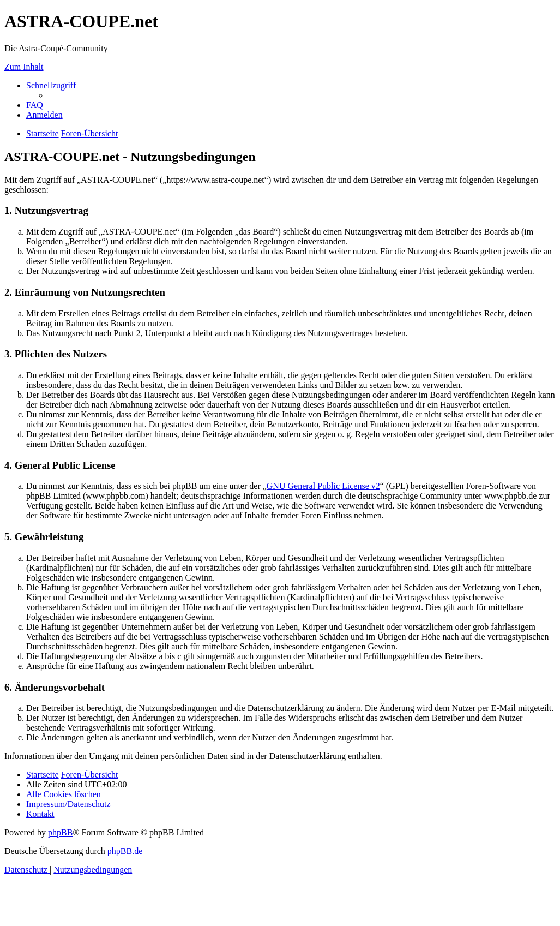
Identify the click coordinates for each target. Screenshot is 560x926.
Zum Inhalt (24, 67)
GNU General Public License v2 (323, 486)
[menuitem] (35, 105)
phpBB (60, 832)
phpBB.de (125, 851)
